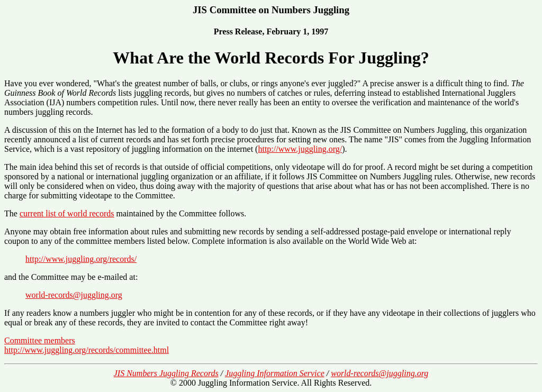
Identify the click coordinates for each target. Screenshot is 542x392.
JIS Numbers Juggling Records (166, 373)
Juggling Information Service (275, 373)
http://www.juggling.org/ (300, 149)
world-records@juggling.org (74, 295)
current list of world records (67, 213)
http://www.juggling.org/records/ (81, 259)
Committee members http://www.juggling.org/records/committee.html (87, 345)
